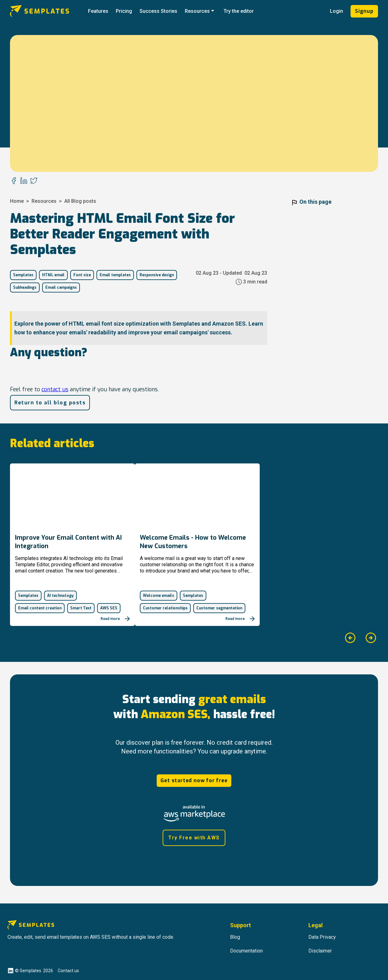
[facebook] (14, 181)
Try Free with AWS (194, 838)
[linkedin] (24, 181)
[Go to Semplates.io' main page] (47, 11)
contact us (55, 389)
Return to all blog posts (50, 403)
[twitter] (34, 181)
